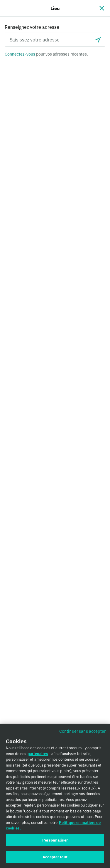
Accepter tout (55, 861)
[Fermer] (102, 8)
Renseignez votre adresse (32, 27)
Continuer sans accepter (82, 735)
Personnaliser (55, 843)
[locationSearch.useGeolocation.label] (98, 40)
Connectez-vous (20, 54)
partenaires (38, 757)
